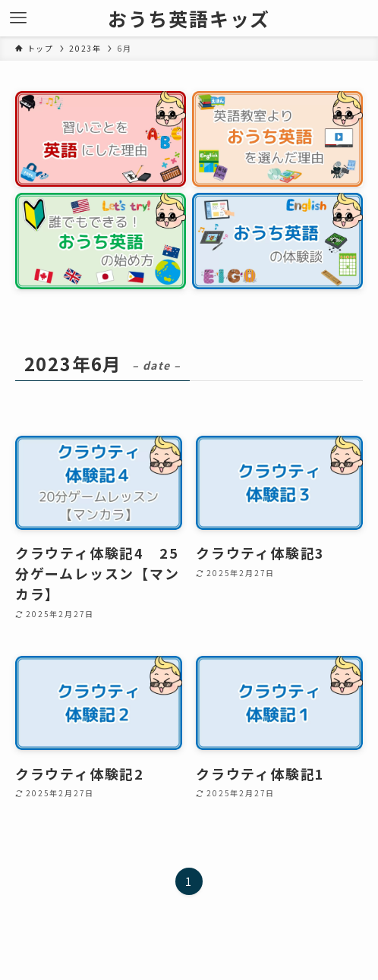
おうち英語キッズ (189, 19)
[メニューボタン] (18, 18)
